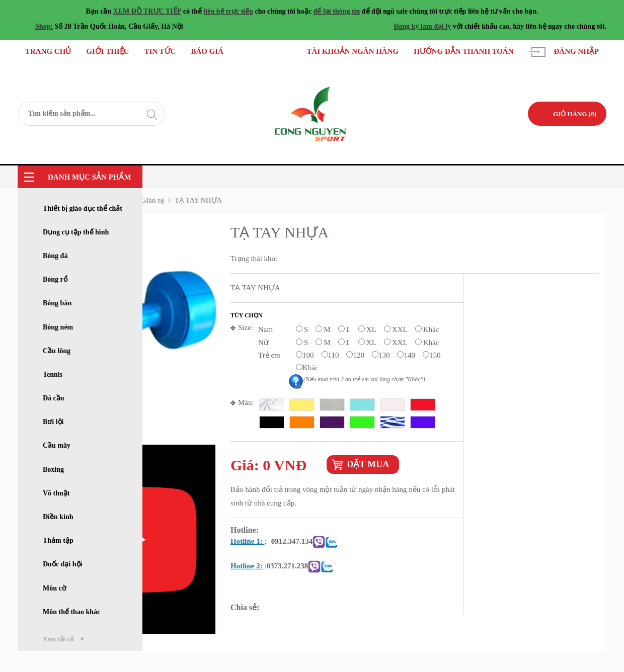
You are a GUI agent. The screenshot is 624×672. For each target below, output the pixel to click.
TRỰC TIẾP (162, 11)
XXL (400, 329)
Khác (431, 329)
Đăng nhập (576, 51)
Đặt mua (368, 464)
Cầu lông (57, 351)
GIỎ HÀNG (575, 114)
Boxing (53, 470)
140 (409, 355)
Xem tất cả (58, 639)
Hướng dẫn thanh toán (464, 51)
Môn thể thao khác (71, 612)
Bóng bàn (57, 303)
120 (359, 355)
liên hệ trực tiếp (228, 11)
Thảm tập (58, 540)
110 (334, 355)
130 (384, 355)
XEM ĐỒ (128, 11)
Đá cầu (54, 398)
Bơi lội (53, 422)
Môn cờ (55, 588)
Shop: (44, 26)
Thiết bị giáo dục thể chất (83, 208)
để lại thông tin (337, 11)
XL (371, 329)
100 (308, 355)
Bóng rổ (55, 279)
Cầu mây (57, 445)
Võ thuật (56, 493)
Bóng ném (58, 327)
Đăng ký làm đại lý (422, 26)
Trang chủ (48, 51)
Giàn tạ (152, 200)
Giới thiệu (107, 51)
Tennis (53, 374)
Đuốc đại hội (62, 564)
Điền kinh (58, 517)
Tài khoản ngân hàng (353, 51)
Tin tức (160, 51)
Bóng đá (55, 256)
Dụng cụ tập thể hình (76, 232)
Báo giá (208, 51)
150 (435, 355)
